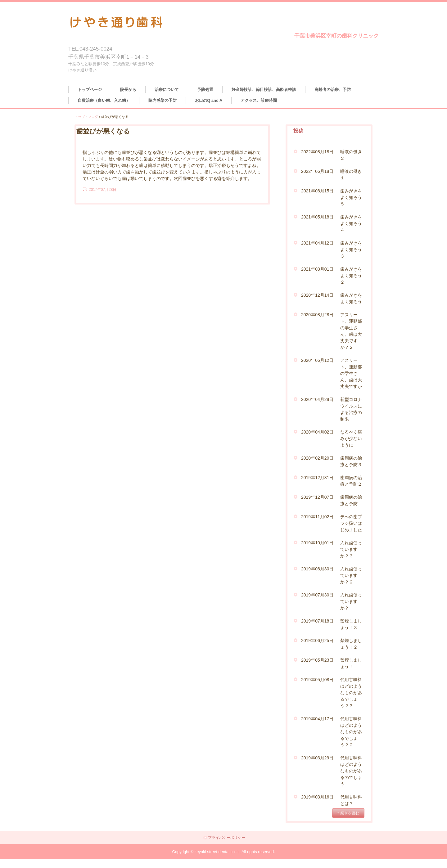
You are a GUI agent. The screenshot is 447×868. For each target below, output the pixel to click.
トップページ (90, 90)
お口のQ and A (209, 100)
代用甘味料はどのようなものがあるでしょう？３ (351, 693)
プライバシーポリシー (227, 838)
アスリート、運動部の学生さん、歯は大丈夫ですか (351, 373)
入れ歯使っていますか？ (351, 601)
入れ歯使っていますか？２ (351, 575)
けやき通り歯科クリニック (167, 21)
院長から (128, 90)
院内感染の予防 (163, 100)
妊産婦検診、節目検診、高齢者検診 (264, 90)
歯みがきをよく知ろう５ (351, 197)
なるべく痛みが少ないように (351, 438)
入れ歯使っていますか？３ (351, 549)
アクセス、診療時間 (259, 100)
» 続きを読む (348, 813)
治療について (167, 90)
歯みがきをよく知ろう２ (351, 276)
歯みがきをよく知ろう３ (351, 250)
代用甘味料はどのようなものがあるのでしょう (351, 771)
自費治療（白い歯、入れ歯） (104, 100)
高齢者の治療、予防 (333, 90)
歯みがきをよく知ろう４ (351, 223)
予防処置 (205, 90)
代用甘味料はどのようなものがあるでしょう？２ (351, 732)
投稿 (298, 131)
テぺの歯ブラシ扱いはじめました (351, 523)
